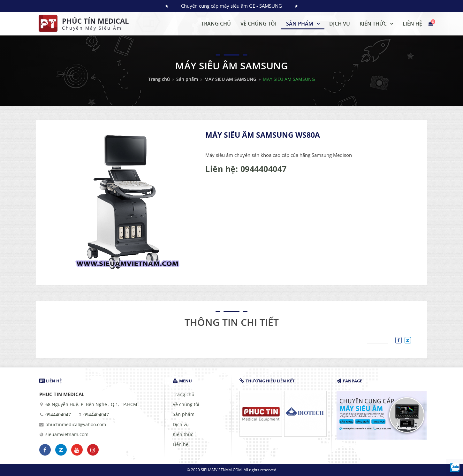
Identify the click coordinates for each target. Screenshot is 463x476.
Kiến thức (183, 434)
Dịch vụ (181, 425)
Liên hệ (181, 444)
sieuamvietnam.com (67, 434)
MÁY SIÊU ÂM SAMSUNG (230, 79)
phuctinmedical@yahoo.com (76, 425)
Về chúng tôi (186, 404)
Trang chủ (159, 79)
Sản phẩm (187, 79)
